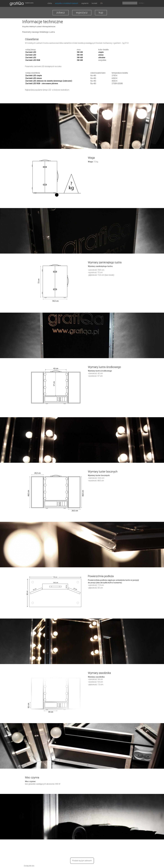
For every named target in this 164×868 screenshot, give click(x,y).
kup (101, 13)
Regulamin (85, 3)
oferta (50, 3)
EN (101, 3)
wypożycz (82, 13)
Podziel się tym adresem (82, 861)
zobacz (61, 13)
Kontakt (94, 3)
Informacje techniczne (49, 27)
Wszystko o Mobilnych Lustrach (67, 3)
